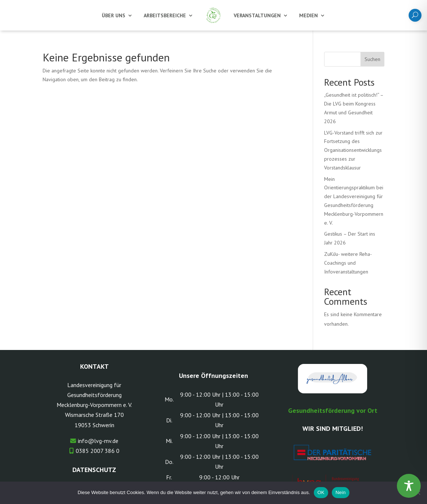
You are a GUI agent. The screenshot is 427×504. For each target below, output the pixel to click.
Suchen (372, 59)
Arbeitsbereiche (165, 15)
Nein (341, 492)
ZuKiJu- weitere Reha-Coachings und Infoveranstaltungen (348, 263)
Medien (308, 15)
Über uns (114, 15)
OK (321, 492)
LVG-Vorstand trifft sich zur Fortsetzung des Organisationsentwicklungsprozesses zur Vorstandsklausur (353, 150)
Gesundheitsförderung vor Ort (333, 410)
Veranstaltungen (257, 15)
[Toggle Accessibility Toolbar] (409, 486)
